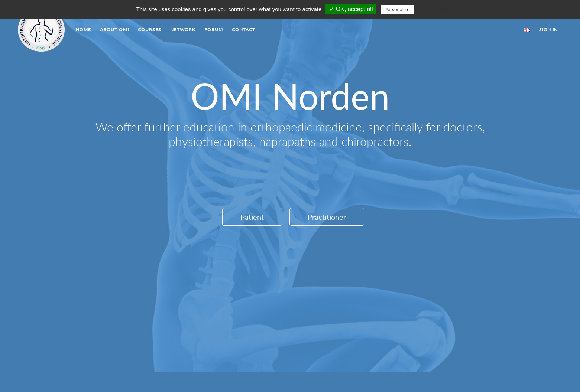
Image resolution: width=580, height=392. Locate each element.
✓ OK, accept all (351, 9)
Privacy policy (433, 9)
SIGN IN (548, 30)
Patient (252, 217)
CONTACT (244, 30)
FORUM (214, 30)
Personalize (397, 9)
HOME (83, 30)
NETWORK (183, 30)
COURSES (150, 30)
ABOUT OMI (114, 30)
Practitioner (327, 217)
